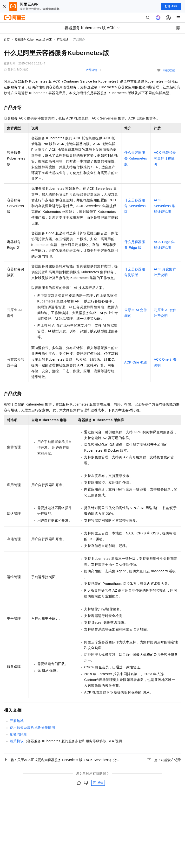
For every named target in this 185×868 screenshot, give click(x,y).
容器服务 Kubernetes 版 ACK (33, 40)
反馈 (98, 783)
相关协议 (17, 741)
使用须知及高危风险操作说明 (32, 728)
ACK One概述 (136, 362)
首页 (7, 40)
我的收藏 (169, 70)
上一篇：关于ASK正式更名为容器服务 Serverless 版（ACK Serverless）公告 (62, 760)
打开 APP (171, 6)
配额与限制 (19, 734)
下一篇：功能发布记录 (164, 760)
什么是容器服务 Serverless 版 (135, 206)
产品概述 (63, 40)
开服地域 (17, 721)
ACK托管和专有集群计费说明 (165, 158)
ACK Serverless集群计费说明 (164, 206)
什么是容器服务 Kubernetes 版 (136, 158)
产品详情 (92, 70)
